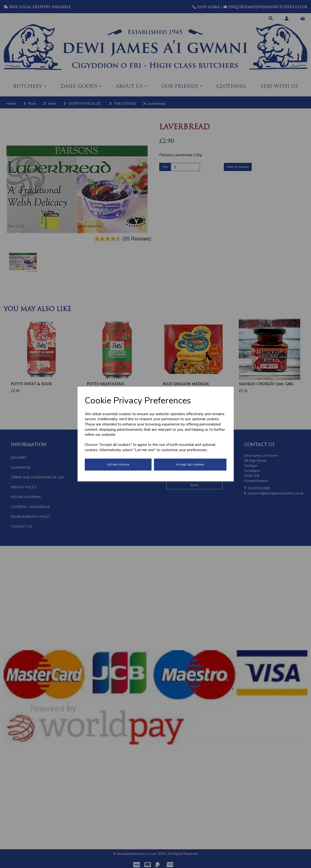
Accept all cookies (190, 464)
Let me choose (118, 464)
